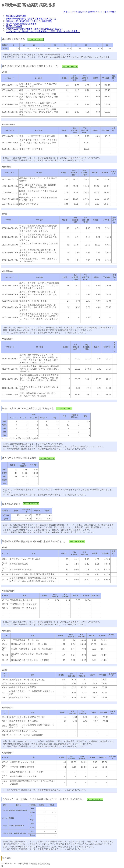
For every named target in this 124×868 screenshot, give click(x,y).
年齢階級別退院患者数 (16, 16)
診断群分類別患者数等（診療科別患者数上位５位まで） (31, 19)
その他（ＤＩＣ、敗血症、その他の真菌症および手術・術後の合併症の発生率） (43, 31)
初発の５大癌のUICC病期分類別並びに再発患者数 (29, 21)
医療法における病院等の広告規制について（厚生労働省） (90, 12)
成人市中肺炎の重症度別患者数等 (21, 24)
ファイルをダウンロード (36, 39)
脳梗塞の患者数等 (14, 26)
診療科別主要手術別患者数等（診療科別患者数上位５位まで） (35, 29)
